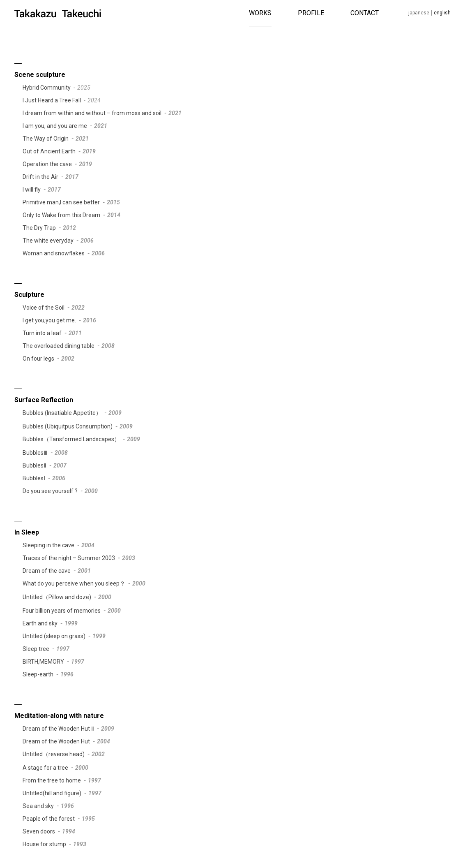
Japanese (419, 13)
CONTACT (365, 13)
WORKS (260, 13)
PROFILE (311, 13)
